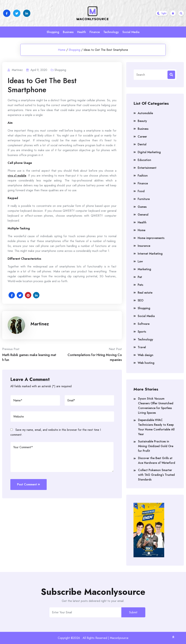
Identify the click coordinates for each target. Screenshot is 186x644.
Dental (142, 144)
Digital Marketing (149, 152)
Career (142, 137)
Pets (140, 285)
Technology (111, 32)
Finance (95, 32)
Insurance (144, 246)
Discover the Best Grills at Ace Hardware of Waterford (157, 460)
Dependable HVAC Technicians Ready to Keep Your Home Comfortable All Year (156, 427)
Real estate (145, 293)
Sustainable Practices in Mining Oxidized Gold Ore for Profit (156, 446)
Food (141, 191)
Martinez (40, 324)
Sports (142, 332)
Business (68, 32)
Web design (145, 355)
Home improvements (151, 238)
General (143, 215)
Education (144, 160)
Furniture (144, 199)
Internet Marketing (150, 254)
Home (62, 50)
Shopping (53, 32)
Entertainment (147, 168)
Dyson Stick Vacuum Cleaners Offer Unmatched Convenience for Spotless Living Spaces (156, 406)
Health (82, 32)
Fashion (143, 176)
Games (142, 207)
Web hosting (146, 363)
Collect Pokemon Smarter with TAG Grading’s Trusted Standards (156, 475)
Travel (142, 347)
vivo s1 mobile (17, 176)
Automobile (145, 113)
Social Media (131, 32)
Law (140, 261)
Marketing (144, 269)
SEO (140, 300)
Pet (140, 277)
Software (144, 324)
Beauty (142, 121)
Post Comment (29, 484)
